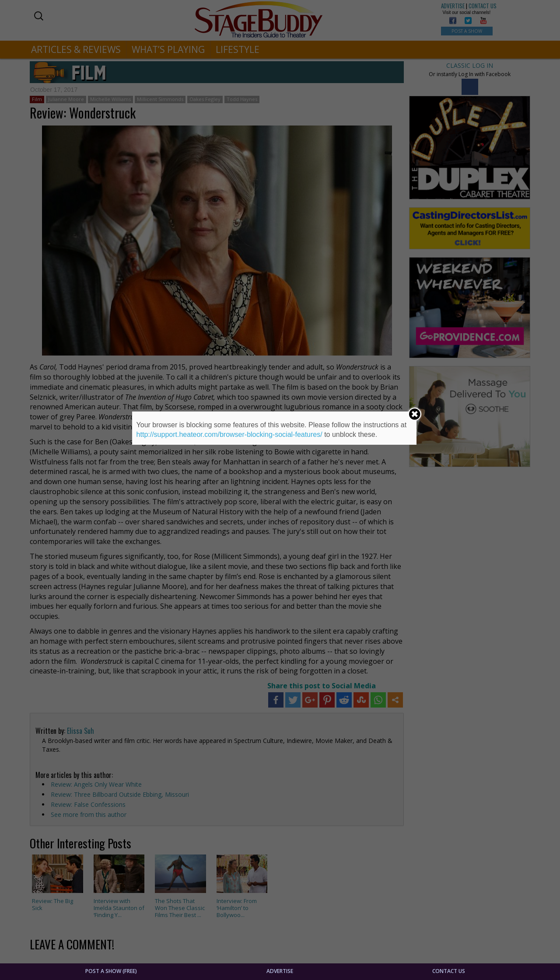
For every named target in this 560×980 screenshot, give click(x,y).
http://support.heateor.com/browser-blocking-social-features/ (229, 434)
